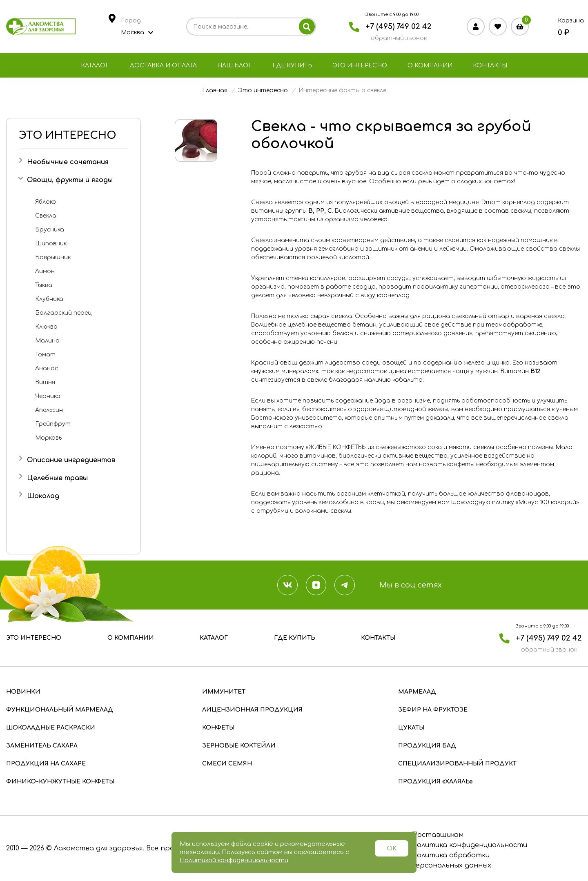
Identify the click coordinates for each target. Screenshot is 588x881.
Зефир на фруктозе (433, 710)
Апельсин (49, 410)
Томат (45, 355)
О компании (430, 66)
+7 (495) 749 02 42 (399, 27)
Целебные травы (57, 478)
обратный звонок (399, 38)
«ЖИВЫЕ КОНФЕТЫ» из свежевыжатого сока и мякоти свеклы (401, 447)
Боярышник (53, 257)
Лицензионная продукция (252, 710)
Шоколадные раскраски (51, 728)
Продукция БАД (427, 746)
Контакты (490, 66)
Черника (48, 396)
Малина (47, 341)
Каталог (95, 66)
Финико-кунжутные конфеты (60, 782)
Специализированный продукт (457, 764)
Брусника (50, 230)
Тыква (44, 285)
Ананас (47, 368)
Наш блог (235, 66)
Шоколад (43, 496)
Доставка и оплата (163, 66)
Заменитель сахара (42, 746)
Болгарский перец (63, 313)
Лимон (45, 271)
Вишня (45, 382)
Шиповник (51, 244)
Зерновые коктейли (239, 746)
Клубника (49, 299)
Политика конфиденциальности (469, 845)
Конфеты (218, 728)
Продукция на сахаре (46, 764)
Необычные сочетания (68, 162)
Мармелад (417, 692)
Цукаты (411, 728)
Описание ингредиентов (71, 460)
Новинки (23, 692)
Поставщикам (437, 835)
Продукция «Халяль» (435, 782)
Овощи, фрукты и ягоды (70, 180)
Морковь (48, 438)
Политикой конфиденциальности (234, 860)
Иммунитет (224, 692)
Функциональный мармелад (60, 710)
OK (392, 849)
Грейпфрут (53, 424)
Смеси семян (227, 764)
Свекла (46, 216)
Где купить (292, 66)
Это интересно (360, 66)
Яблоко (46, 202)
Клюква (46, 327)
